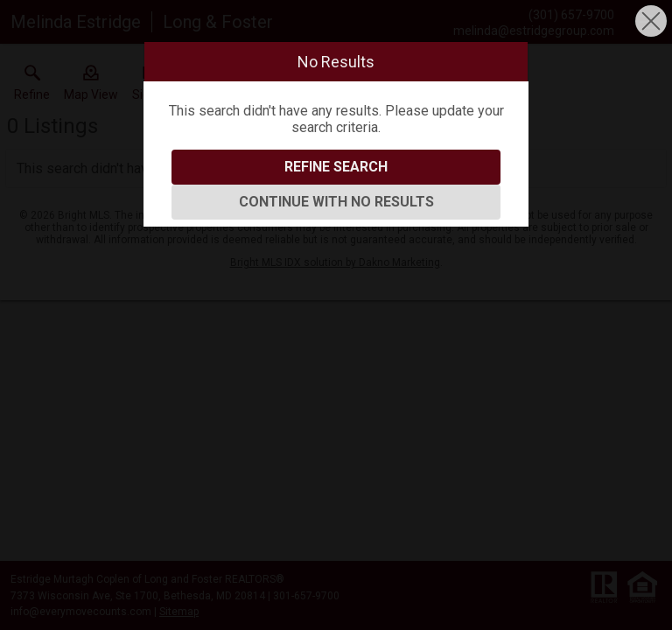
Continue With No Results (336, 202)
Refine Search (336, 167)
